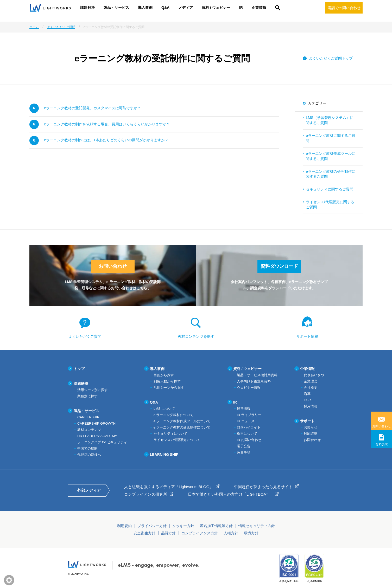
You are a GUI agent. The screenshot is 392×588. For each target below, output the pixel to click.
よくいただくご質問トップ (331, 58)
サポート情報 (307, 336)
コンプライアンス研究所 (146, 494)
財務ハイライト (249, 427)
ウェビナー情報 (249, 388)
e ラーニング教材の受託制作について (182, 427)
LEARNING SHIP (164, 455)
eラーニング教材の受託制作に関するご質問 (331, 174)
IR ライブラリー (249, 415)
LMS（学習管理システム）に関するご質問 (330, 120)
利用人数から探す (167, 381)
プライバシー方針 (152, 526)
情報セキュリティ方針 (257, 526)
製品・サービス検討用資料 (257, 375)
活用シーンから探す (169, 388)
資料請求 (382, 444)
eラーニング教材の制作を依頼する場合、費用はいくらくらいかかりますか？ (107, 124)
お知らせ (311, 427)
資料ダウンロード (279, 266)
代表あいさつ (314, 375)
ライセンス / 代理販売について (177, 440)
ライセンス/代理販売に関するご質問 (330, 204)
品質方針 (168, 533)
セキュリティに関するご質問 (330, 189)
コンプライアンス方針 (200, 533)
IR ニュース (246, 421)
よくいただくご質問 (85, 336)
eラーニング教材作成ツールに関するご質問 (331, 156)
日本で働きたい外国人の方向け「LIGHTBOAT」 (230, 494)
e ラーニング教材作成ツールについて (182, 421)
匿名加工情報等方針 (216, 526)
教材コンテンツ (89, 430)
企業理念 (311, 381)
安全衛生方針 (144, 533)
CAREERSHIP (88, 417)
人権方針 (231, 533)
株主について (247, 434)
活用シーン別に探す (93, 390)
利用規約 (124, 526)
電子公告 (244, 446)
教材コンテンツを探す (196, 336)
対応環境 (311, 434)
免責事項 (244, 452)
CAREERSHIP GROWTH (96, 423)
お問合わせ (312, 440)
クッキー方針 (183, 526)
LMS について (164, 409)
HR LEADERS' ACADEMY (97, 436)
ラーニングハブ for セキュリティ (102, 442)
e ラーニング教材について (174, 415)
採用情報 (311, 406)
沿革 (307, 394)
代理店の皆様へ (89, 455)
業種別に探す (87, 396)
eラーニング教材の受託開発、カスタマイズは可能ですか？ (92, 108)
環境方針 (251, 533)
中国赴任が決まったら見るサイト (263, 487)
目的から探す (164, 375)
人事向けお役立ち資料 (254, 381)
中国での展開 (87, 448)
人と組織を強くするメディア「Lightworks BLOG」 (169, 487)
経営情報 (244, 409)
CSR (307, 400)
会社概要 (311, 388)
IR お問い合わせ (249, 440)
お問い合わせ (382, 426)
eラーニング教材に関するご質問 (331, 138)
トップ (79, 369)
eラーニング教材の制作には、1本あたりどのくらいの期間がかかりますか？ (106, 140)
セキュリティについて (170, 434)
